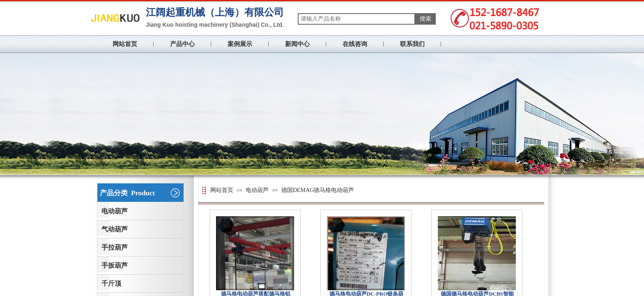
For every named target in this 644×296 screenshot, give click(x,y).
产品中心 (182, 44)
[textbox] (356, 19)
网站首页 (125, 44)
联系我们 (412, 44)
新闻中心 (297, 44)
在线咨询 (355, 44)
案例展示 (240, 44)
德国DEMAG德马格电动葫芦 (318, 190)
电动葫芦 (257, 190)
